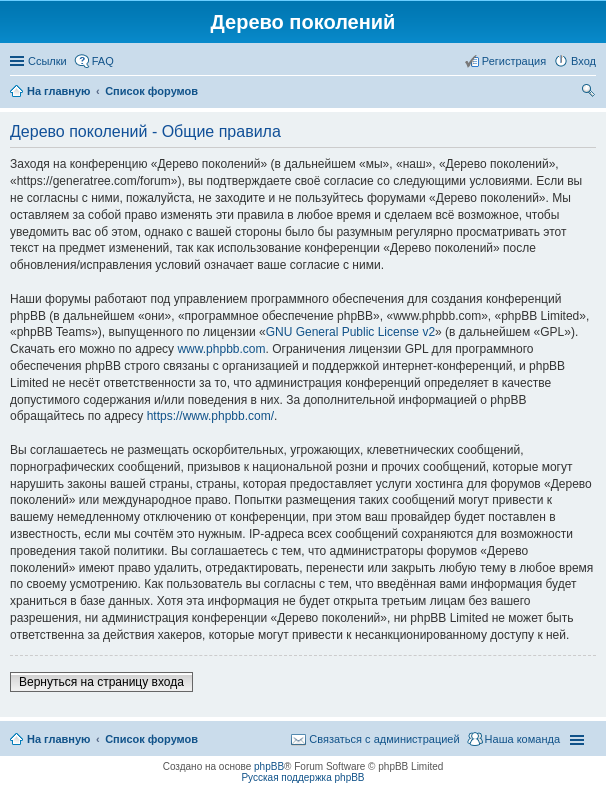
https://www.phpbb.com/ (210, 416)
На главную (58, 739)
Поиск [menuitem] (590, 93)
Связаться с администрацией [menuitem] (384, 739)
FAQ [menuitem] (103, 61)
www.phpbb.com (221, 349)
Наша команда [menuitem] (522, 739)
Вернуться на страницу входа (101, 682)
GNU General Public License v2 (350, 332)
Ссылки (47, 61)
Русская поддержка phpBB (302, 777)
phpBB (269, 766)
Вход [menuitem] (583, 61)
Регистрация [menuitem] (514, 61)
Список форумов (151, 739)
